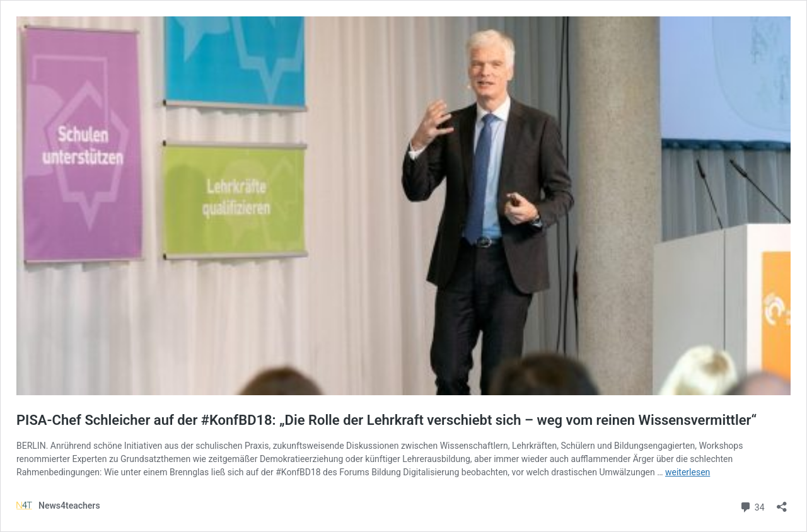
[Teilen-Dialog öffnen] (782, 503)
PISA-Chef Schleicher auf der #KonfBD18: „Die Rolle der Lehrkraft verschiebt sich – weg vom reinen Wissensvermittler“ (386, 420)
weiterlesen (688, 472)
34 (752, 506)
